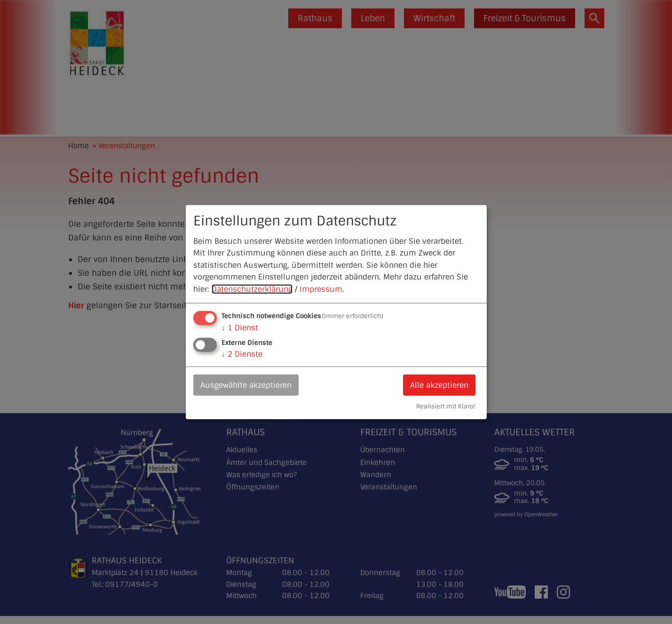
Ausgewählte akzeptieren (246, 385)
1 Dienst (240, 327)
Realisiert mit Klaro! (446, 406)
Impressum (321, 289)
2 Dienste (242, 354)
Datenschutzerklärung (252, 289)
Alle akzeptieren (439, 385)
